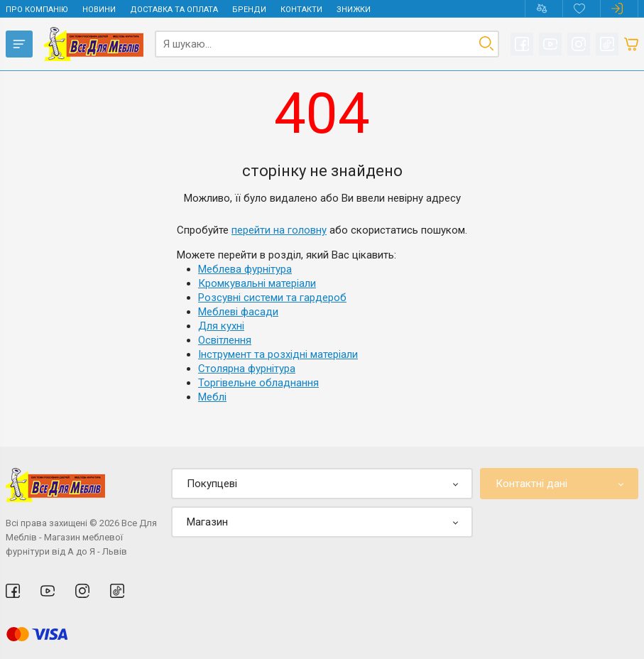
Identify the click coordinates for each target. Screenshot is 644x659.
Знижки (354, 10)
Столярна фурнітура (247, 369)
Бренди (249, 10)
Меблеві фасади (238, 312)
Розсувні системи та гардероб (272, 298)
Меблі (212, 397)
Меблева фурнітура (245, 269)
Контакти (301, 10)
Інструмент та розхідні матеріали (278, 354)
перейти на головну (279, 230)
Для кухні (221, 326)
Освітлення (225, 340)
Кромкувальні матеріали (257, 283)
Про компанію (37, 10)
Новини (99, 10)
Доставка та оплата (174, 10)
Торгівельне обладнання (258, 383)
